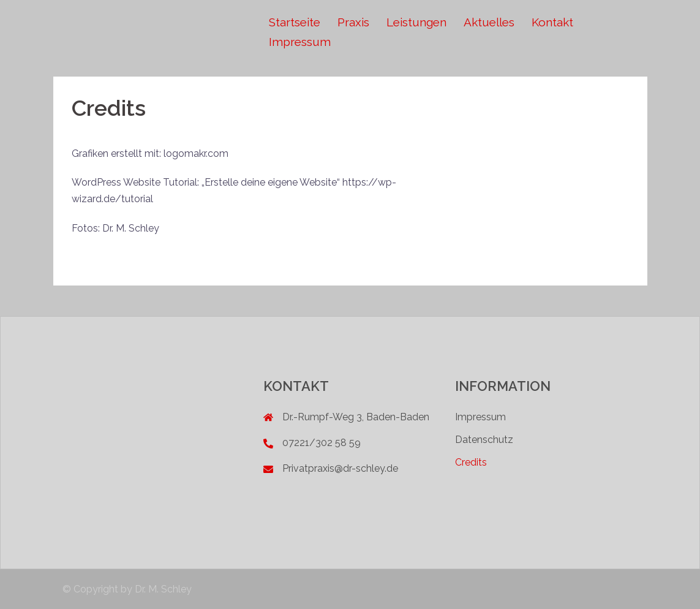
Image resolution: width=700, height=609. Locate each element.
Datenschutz (484, 440)
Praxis (353, 22)
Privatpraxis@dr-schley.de (340, 468)
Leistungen (416, 22)
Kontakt (552, 22)
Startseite (295, 22)
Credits (471, 462)
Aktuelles (489, 22)
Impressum (300, 42)
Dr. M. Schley (163, 589)
